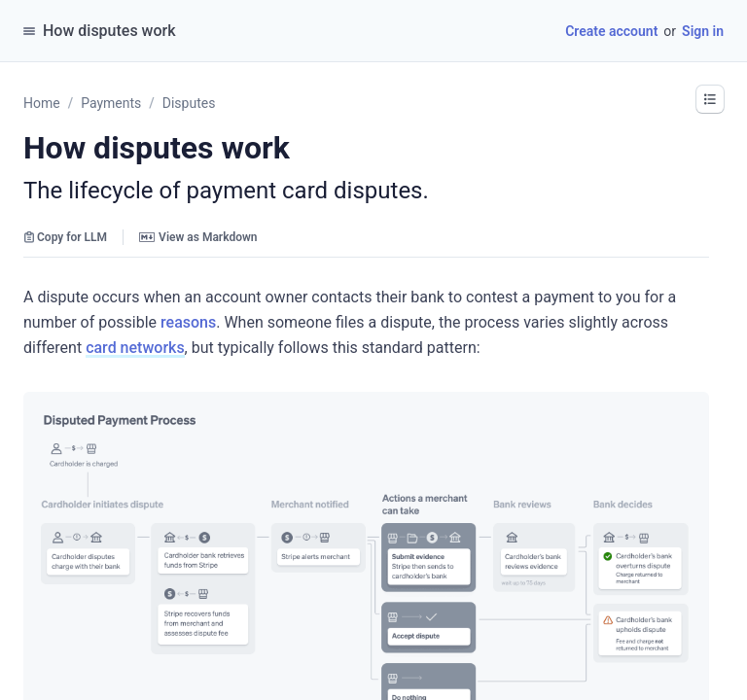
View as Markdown (198, 237)
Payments (111, 103)
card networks (135, 348)
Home (42, 103)
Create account (611, 31)
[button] (710, 99)
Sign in (703, 31)
